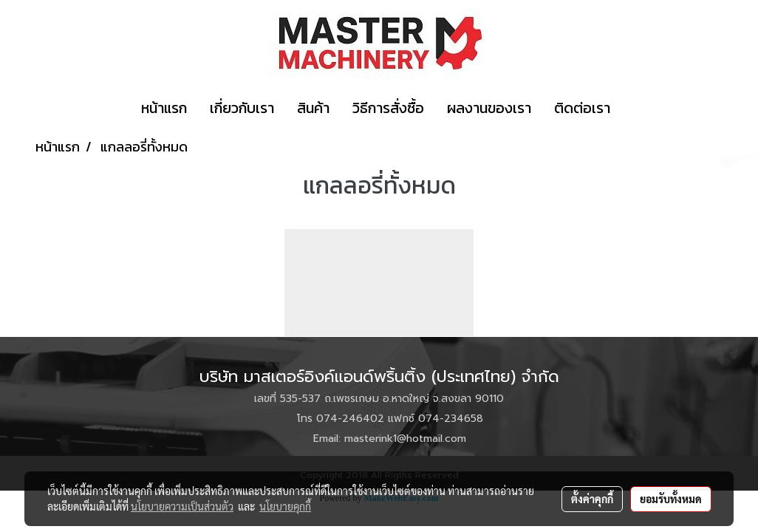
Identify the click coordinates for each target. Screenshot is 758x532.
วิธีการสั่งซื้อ (388, 108)
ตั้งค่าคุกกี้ (592, 499)
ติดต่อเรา (582, 108)
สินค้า (313, 108)
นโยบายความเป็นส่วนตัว (182, 506)
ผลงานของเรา (489, 108)
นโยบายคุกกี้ (285, 506)
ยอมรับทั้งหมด (671, 499)
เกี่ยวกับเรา (242, 108)
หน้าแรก (164, 108)
